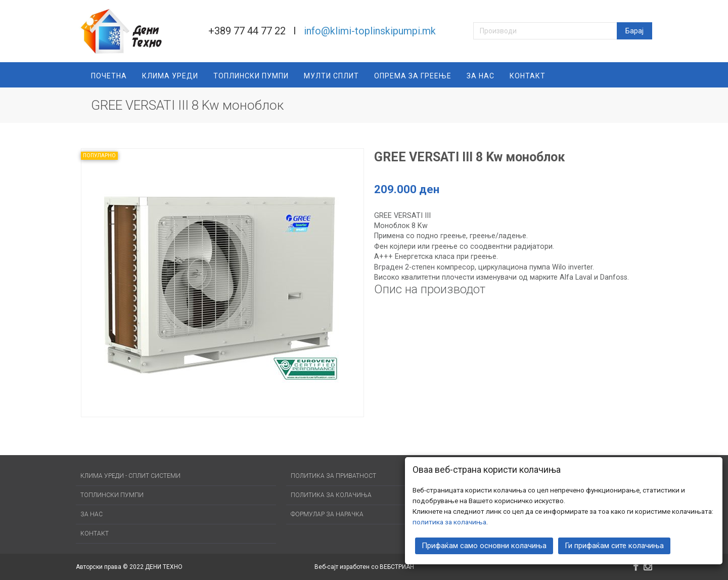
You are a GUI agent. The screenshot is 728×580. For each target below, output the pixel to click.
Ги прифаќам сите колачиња (614, 545)
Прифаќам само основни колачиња (484, 545)
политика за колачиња (449, 521)
